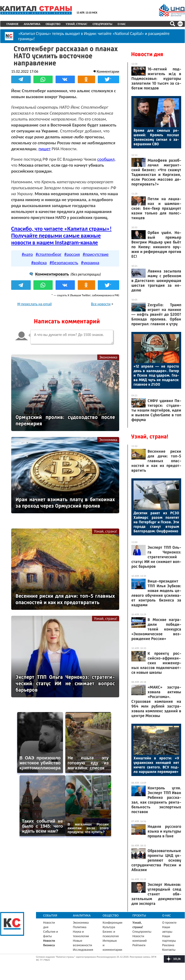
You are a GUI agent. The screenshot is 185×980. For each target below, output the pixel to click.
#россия (72, 254)
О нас (122, 24)
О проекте (169, 923)
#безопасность (64, 263)
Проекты (139, 915)
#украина (90, 263)
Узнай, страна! (77, 24)
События (50, 915)
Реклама (168, 945)
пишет (44, 149)
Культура (109, 927)
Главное (13, 24)
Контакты (169, 950)
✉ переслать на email (34, 304)
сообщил (106, 159)
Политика (80, 927)
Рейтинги (139, 945)
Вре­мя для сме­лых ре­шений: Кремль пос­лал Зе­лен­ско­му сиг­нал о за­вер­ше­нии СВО (156, 137)
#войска (39, 263)
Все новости (101, 304)
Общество (53, 24)
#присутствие (96, 254)
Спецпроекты (102, 24)
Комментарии (108, 71)
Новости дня (147, 54)
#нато (27, 254)
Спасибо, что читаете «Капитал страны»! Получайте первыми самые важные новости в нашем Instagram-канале (61, 235)
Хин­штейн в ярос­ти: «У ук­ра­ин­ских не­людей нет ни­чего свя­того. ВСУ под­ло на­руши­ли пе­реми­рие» (156, 765)
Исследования (83, 950)
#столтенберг (49, 254)
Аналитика (32, 24)
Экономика (108, 357)
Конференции (113, 923)
